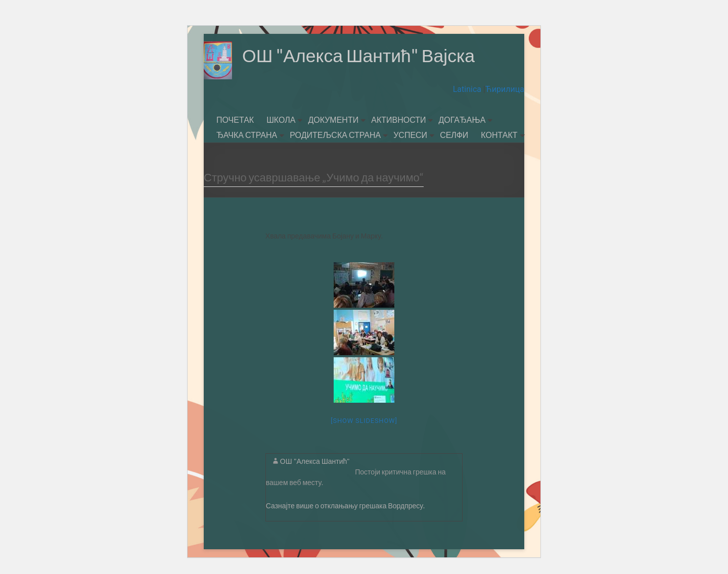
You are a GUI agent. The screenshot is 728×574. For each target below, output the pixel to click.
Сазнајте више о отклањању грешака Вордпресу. (346, 506)
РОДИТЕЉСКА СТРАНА (335, 135)
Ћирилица (505, 89)
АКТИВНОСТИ (398, 119)
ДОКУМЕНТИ (333, 119)
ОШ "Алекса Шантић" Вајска (360, 56)
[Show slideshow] (364, 421)
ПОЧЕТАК (235, 119)
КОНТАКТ (499, 135)
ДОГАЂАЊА (462, 119)
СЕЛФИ (454, 135)
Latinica (468, 89)
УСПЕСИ (410, 135)
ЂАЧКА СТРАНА (247, 135)
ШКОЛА (281, 119)
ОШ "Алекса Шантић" (315, 461)
